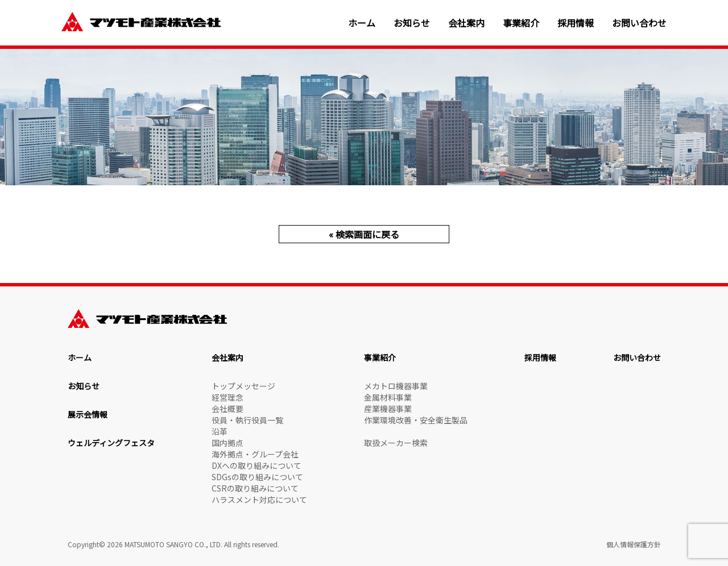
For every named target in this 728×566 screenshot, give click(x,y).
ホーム (362, 23)
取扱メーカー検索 (396, 443)
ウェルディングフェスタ (111, 443)
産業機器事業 (388, 409)
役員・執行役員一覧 (247, 420)
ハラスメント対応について (259, 500)
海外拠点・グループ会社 (255, 454)
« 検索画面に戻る (364, 234)
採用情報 (576, 23)
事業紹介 (521, 23)
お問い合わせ (639, 23)
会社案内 (466, 23)
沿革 (220, 431)
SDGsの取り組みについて (257, 477)
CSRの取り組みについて (255, 488)
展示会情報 (88, 414)
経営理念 (227, 397)
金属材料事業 (388, 397)
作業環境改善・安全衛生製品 (416, 420)
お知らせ (412, 23)
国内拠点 (227, 443)
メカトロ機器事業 (396, 386)
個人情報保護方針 (634, 544)
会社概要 (227, 409)
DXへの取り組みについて (257, 465)
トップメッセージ (243, 386)
